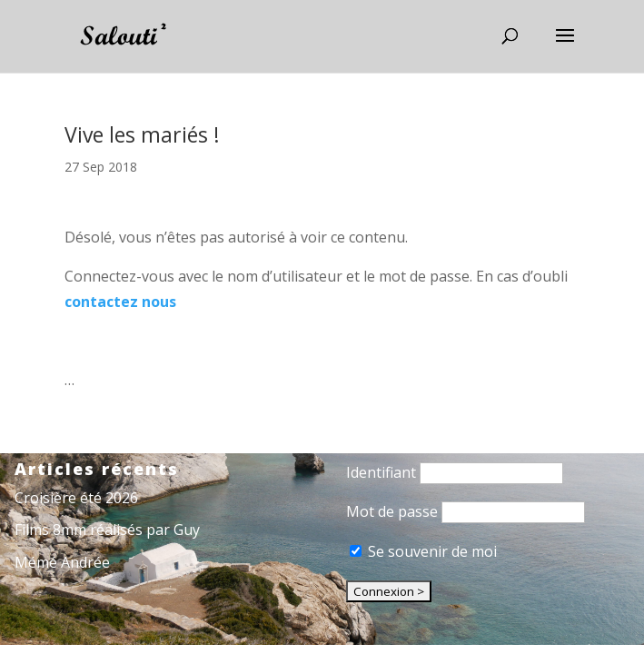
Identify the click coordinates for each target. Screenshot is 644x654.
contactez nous (120, 302)
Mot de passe (392, 511)
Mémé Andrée (62, 562)
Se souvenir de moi (423, 551)
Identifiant (381, 472)
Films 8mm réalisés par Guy (107, 530)
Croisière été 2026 (76, 498)
